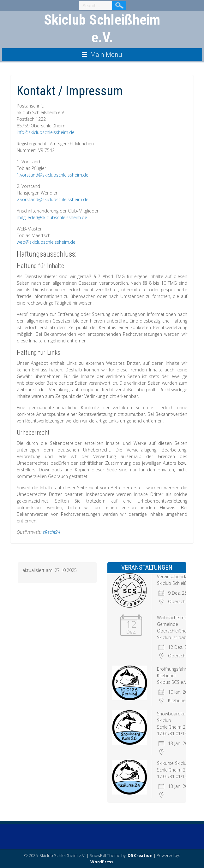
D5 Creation (140, 855)
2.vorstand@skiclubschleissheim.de (53, 199)
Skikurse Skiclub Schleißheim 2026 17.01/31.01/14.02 (175, 770)
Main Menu (106, 54)
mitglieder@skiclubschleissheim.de (52, 217)
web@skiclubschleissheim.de (46, 242)
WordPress (102, 862)
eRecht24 (51, 532)
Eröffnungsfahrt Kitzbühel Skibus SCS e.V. (172, 676)
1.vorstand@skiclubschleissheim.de (53, 175)
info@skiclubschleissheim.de (46, 132)
